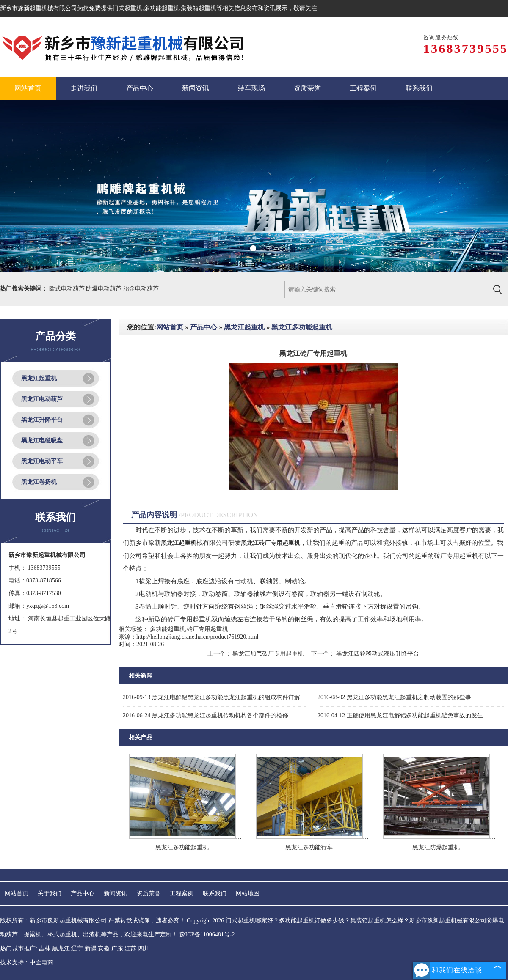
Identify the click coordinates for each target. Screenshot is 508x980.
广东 (117, 948)
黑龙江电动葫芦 (42, 399)
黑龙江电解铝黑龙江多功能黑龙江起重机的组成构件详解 (211, 697)
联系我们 (215, 894)
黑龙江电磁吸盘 (42, 441)
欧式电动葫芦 (68, 289)
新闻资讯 (116, 894)
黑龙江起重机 (39, 378)
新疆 (91, 948)
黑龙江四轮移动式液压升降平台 (377, 654)
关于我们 (50, 894)
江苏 (130, 948)
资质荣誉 (149, 894)
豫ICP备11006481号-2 (207, 935)
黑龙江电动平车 (42, 461)
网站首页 (170, 327)
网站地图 (248, 894)
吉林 (44, 948)
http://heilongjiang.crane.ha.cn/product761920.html (197, 637)
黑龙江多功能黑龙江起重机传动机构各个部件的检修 (206, 715)
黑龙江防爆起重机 (436, 847)
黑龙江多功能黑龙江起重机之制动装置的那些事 (394, 697)
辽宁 (77, 948)
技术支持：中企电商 (27, 962)
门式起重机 (127, 8)
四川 (144, 948)
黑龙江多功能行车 (309, 847)
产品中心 (204, 327)
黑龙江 (61, 948)
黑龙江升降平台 (42, 420)
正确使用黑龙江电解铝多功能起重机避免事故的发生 (400, 715)
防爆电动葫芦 (105, 289)
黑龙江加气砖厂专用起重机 (268, 654)
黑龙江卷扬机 (39, 482)
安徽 (104, 948)
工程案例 (182, 894)
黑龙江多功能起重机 (302, 327)
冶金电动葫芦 (141, 289)
